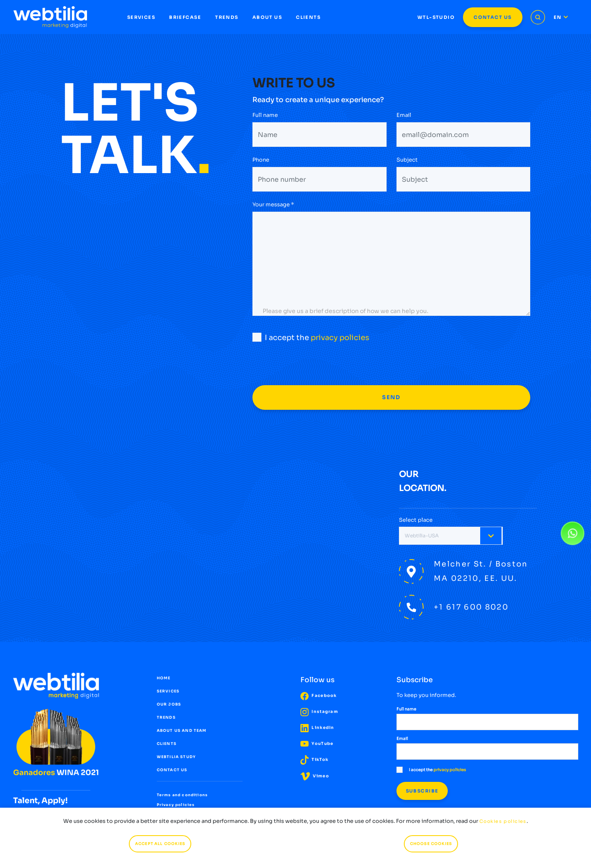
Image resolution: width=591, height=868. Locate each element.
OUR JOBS (169, 704)
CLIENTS (308, 17)
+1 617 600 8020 (471, 607)
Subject (407, 161)
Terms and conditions (182, 795)
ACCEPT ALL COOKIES (160, 844)
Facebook (319, 696)
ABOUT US (267, 17)
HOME (164, 678)
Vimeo (315, 776)
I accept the (311, 337)
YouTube (317, 744)
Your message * (273, 204)
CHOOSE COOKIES (431, 844)
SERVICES (141, 17)
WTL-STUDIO (436, 17)
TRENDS (227, 17)
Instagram (319, 712)
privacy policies (340, 338)
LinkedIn (317, 728)
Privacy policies (176, 805)
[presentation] (315, 369)
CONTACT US (492, 17)
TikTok (314, 759)
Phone (261, 161)
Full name (265, 116)
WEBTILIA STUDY (176, 757)
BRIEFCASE (185, 17)
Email (404, 116)
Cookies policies (503, 821)
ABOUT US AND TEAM (182, 731)
